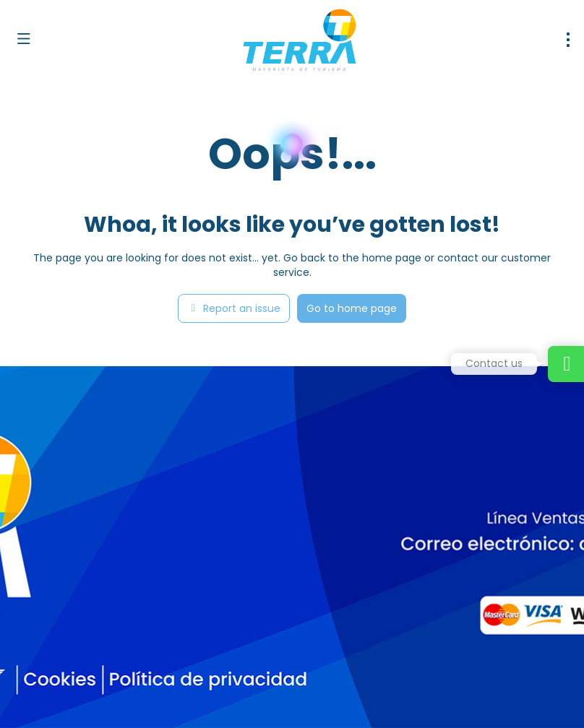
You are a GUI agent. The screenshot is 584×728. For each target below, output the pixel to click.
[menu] (568, 40)
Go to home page (352, 308)
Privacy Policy (302, 699)
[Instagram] (63, 662)
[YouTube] (96, 662)
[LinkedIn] (128, 662)
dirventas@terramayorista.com (92, 569)
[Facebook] (31, 662)
